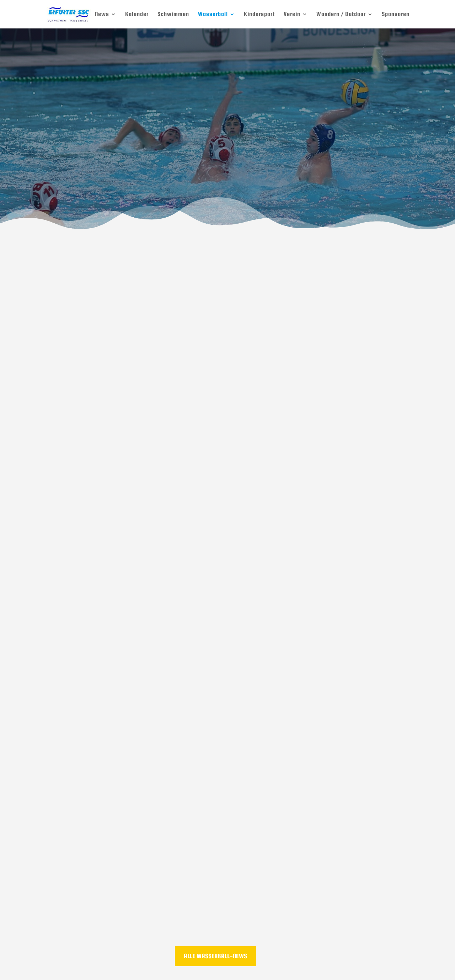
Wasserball (213, 15)
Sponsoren (396, 15)
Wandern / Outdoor (341, 15)
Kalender (137, 15)
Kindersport (259, 15)
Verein (292, 15)
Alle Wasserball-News (215, 956)
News (102, 15)
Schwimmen (173, 15)
